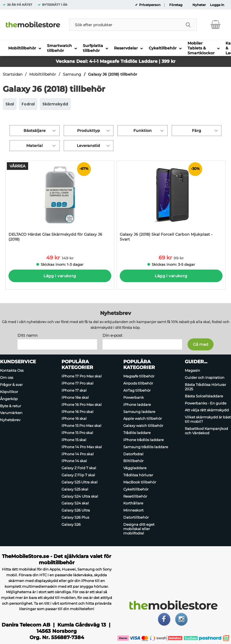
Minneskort (133, 510)
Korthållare (133, 503)
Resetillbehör (135, 496)
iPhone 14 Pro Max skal (82, 447)
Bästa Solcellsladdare (204, 396)
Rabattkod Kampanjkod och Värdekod (206, 431)
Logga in (217, 5)
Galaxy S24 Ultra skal (80, 496)
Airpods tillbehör (138, 383)
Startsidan (13, 74)
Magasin (192, 371)
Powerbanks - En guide (206, 403)
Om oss (7, 377)
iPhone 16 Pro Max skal (82, 404)
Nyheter (199, 5)
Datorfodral (133, 454)
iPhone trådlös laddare (144, 440)
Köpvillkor (9, 392)
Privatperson (149, 5)
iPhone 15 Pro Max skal (81, 426)
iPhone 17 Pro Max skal (82, 376)
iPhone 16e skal (75, 397)
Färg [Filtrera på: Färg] (197, 131)
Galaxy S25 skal (75, 489)
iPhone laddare (137, 404)
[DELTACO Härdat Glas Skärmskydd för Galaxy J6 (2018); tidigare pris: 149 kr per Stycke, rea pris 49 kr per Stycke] (60, 204)
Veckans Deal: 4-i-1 (78, 61)
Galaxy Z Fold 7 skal (79, 468)
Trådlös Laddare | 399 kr (148, 61)
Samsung (72, 74)
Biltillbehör (133, 461)
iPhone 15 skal (74, 440)
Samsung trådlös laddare (146, 447)
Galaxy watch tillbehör (143, 426)
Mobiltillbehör (43, 74)
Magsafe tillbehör (139, 376)
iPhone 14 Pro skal (78, 454)
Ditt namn (27, 336)
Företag (176, 5)
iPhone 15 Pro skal (77, 433)
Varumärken (11, 413)
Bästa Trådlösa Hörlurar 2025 (205, 387)
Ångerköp (9, 399)
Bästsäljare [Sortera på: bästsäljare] (35, 131)
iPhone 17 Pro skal (78, 383)
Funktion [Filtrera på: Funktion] (143, 131)
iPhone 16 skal (74, 419)
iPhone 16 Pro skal (78, 412)
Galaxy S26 (71, 524)
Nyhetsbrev (10, 420)
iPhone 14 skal (74, 461)
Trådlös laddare (137, 433)
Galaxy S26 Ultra (76, 510)
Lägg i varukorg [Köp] (60, 276)
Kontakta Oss (12, 371)
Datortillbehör (136, 517)
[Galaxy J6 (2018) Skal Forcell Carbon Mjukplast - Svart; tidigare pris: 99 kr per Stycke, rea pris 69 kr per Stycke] (171, 204)
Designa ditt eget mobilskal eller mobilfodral (139, 529)
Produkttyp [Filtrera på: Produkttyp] (89, 131)
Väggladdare (135, 468)
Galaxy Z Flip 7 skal (78, 475)
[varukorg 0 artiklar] (216, 25)
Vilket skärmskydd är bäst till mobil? (208, 419)
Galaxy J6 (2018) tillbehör (113, 74)
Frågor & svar (11, 385)
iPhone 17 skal (74, 390)
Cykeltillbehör (136, 489)
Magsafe (110, 61)
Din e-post (112, 336)
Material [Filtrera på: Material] (34, 146)
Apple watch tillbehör (143, 419)
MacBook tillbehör (140, 482)
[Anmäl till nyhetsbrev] (201, 345)
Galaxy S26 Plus (75, 517)
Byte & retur (11, 406)
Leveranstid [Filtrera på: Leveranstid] (88, 146)
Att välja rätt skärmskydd (207, 410)
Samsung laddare (139, 412)
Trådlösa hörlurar (138, 475)
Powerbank (134, 397)
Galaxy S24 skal (75, 503)
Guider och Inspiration (205, 377)
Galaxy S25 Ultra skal (80, 482)
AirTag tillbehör (137, 390)
